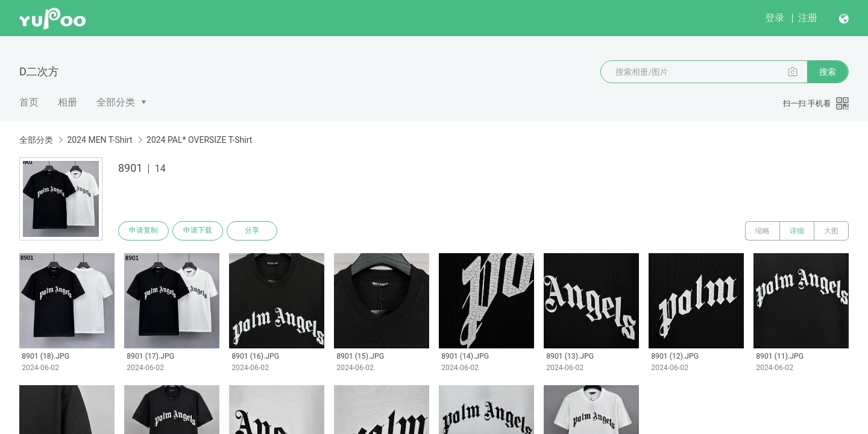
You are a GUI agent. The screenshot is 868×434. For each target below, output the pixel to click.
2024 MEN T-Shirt (99, 140)
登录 (775, 18)
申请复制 (143, 231)
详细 (797, 231)
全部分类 (116, 102)
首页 (29, 102)
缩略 (763, 231)
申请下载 (198, 231)
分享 (252, 231)
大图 (831, 231)
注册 (808, 18)
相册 (68, 102)
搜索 (828, 72)
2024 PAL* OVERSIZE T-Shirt (199, 140)
